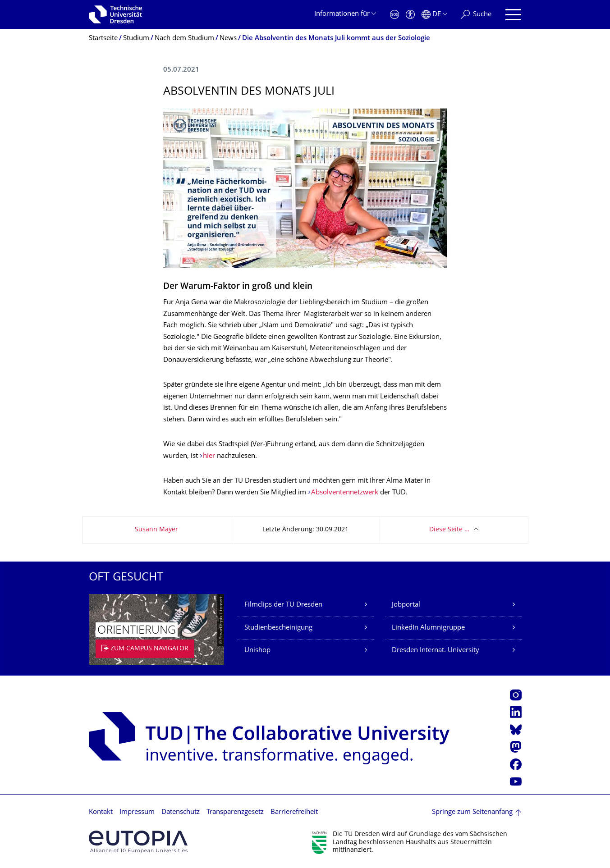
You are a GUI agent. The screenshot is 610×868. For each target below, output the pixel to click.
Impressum (137, 812)
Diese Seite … (449, 530)
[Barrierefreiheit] (410, 15)
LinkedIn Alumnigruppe (428, 628)
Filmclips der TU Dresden (283, 605)
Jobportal (406, 605)
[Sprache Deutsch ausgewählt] (434, 15)
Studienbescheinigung (278, 628)
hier (209, 456)
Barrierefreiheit (294, 812)
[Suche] (476, 15)
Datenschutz (181, 812)
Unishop (257, 651)
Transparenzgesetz (235, 812)
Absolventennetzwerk (345, 493)
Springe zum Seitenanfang (472, 812)
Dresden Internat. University (436, 651)
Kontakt (101, 812)
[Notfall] (394, 15)
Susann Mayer (156, 530)
